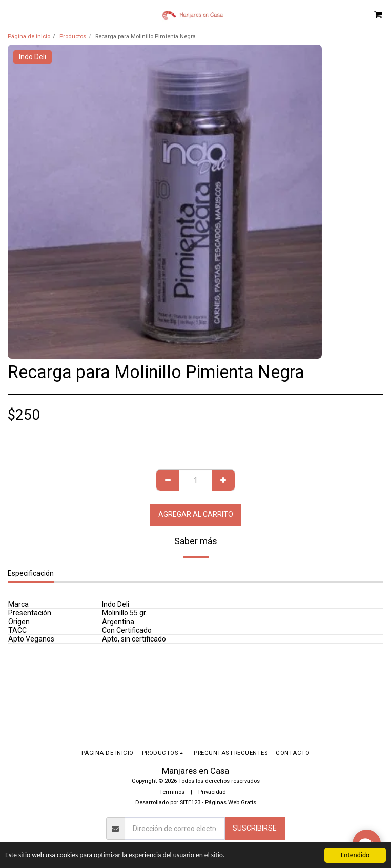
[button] (11, 14)
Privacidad (212, 792)
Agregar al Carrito (196, 514)
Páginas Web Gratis (231, 803)
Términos (172, 792)
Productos (73, 37)
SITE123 (190, 803)
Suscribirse (255, 828)
